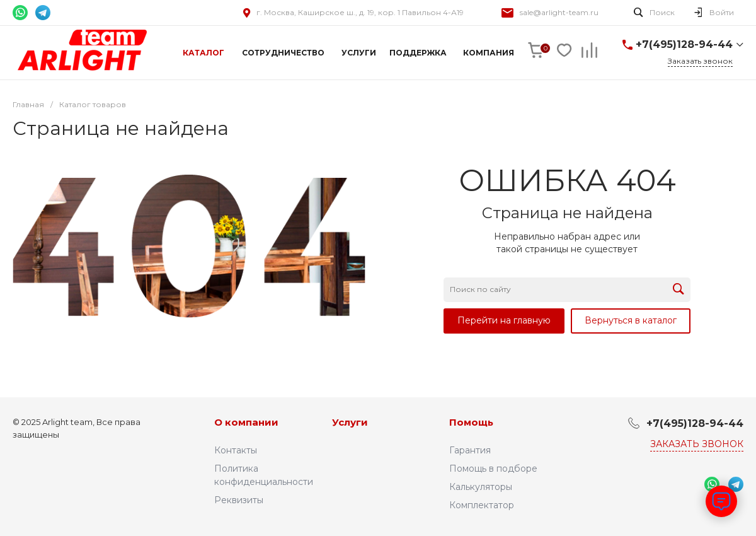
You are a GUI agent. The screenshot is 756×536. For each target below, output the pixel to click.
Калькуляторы (481, 487)
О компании (246, 422)
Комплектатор (482, 505)
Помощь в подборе (493, 469)
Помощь (471, 422)
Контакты (236, 450)
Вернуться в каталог (631, 320)
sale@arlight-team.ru (559, 12)
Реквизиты (239, 500)
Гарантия (470, 450)
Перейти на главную (504, 320)
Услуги (350, 422)
